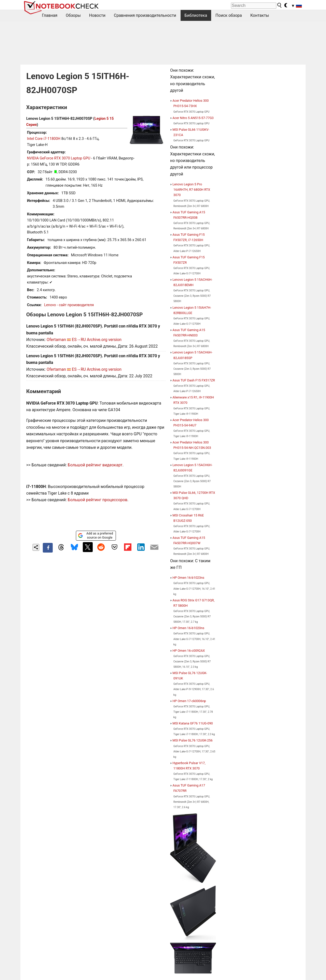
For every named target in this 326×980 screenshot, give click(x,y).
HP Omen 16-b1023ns (188, 578)
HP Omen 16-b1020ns (188, 628)
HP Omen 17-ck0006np (189, 701)
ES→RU (79, 340)
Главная (50, 15)
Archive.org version (104, 340)
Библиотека (196, 15)
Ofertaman (56, 340)
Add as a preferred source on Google (95, 535)
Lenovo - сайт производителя (69, 305)
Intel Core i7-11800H (44, 139)
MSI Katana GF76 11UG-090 (193, 723)
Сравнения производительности (145, 15)
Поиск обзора (229, 15)
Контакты (260, 15)
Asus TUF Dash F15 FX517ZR (194, 380)
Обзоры (73, 15)
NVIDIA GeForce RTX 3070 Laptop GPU (59, 158)
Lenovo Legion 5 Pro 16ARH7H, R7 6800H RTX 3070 (191, 190)
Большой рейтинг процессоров (98, 500)
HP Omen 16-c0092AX (189, 651)
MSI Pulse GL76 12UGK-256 (193, 740)
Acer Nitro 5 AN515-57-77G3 (193, 118)
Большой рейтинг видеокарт (95, 465)
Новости (97, 15)
